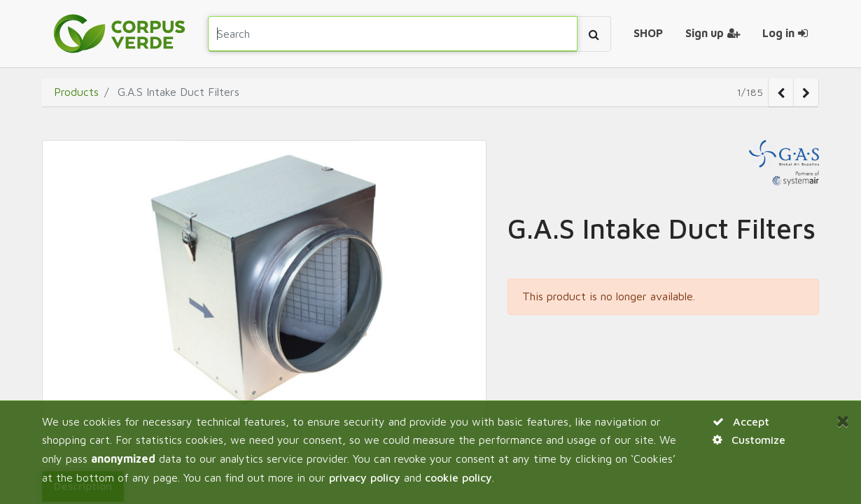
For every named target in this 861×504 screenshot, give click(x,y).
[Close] (843, 421)
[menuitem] (648, 34)
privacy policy (365, 477)
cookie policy (458, 477)
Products (76, 92)
